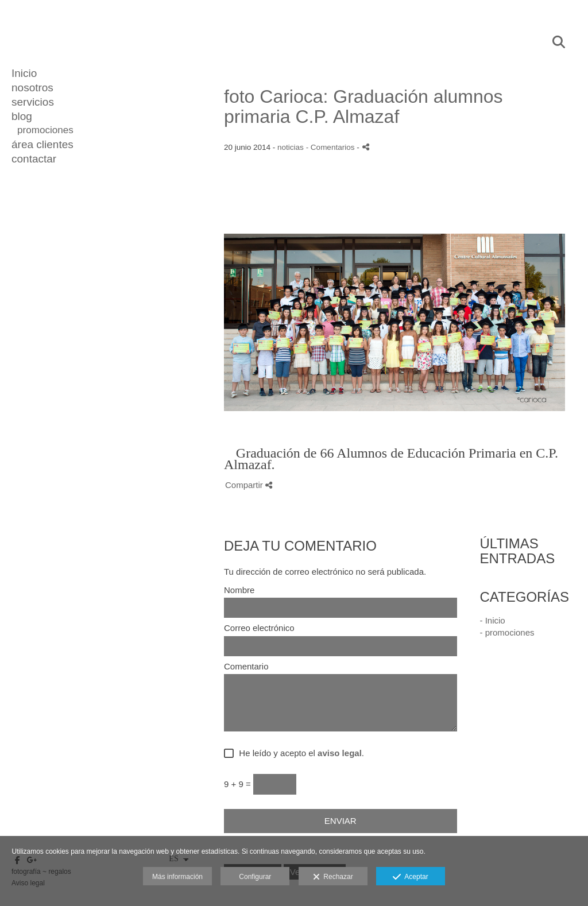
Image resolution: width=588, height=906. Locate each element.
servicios (33, 102)
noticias (291, 147)
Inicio (24, 73)
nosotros (32, 88)
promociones (45, 130)
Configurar (255, 877)
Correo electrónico (259, 628)
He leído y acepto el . (299, 753)
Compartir (249, 485)
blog (22, 116)
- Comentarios (332, 147)
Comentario (246, 667)
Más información (177, 877)
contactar (34, 159)
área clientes (42, 144)
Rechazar (333, 877)
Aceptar (410, 877)
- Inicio (493, 620)
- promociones (507, 632)
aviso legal (340, 753)
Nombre (239, 590)
